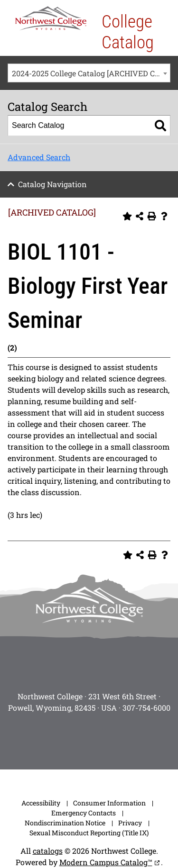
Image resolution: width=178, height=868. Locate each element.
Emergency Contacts (84, 813)
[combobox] (89, 73)
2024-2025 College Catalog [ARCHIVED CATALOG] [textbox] (91, 73)
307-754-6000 (146, 708)
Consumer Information (109, 803)
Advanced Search (39, 157)
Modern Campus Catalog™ (106, 862)
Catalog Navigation (52, 184)
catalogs (48, 851)
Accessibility (41, 803)
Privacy (130, 823)
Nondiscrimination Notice (65, 823)
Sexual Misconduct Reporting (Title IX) (89, 833)
